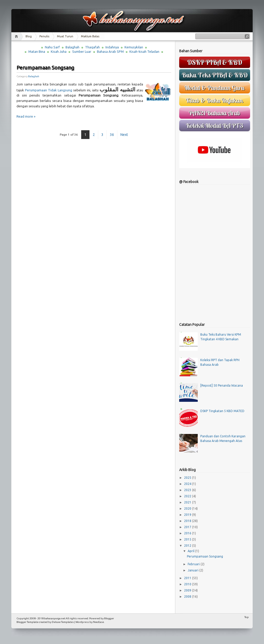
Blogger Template (27, 622)
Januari (193, 570)
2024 (188, 484)
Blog (29, 36)
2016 (188, 533)
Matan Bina (37, 51)
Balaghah (72, 47)
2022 (188, 496)
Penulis (44, 36)
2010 (188, 584)
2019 (188, 515)
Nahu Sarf (52, 47)
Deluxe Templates (63, 622)
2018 (188, 521)
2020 (188, 508)
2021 (188, 502)
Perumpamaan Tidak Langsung (49, 90)
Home (17, 36)
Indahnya (112, 47)
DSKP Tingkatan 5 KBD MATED (222, 411)
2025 (188, 478)
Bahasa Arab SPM (110, 51)
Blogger (109, 618)
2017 (188, 527)
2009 (188, 590)
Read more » (26, 116)
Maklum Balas (90, 36)
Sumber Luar (82, 51)
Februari (194, 564)
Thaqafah (92, 47)
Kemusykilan (134, 47)
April (191, 551)
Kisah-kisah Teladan (144, 51)
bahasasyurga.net (55, 618)
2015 (188, 539)
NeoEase (98, 622)
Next (124, 135)
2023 (188, 490)
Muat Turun (65, 36)
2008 (188, 597)
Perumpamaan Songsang (45, 68)
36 (112, 135)
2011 (188, 578)
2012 (188, 546)
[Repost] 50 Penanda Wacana (222, 385)
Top (247, 617)
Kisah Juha (59, 51)
